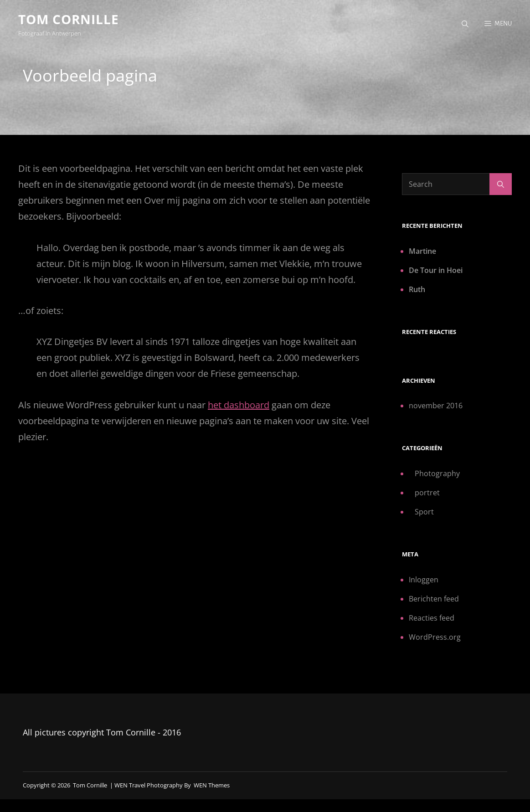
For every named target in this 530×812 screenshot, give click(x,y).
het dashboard (239, 404)
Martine (422, 251)
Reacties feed (432, 617)
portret (427, 493)
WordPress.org (435, 637)
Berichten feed (434, 598)
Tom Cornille (69, 19)
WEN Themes (212, 785)
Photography (437, 473)
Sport (424, 512)
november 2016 (436, 406)
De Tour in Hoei (436, 270)
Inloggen (424, 579)
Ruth (417, 289)
